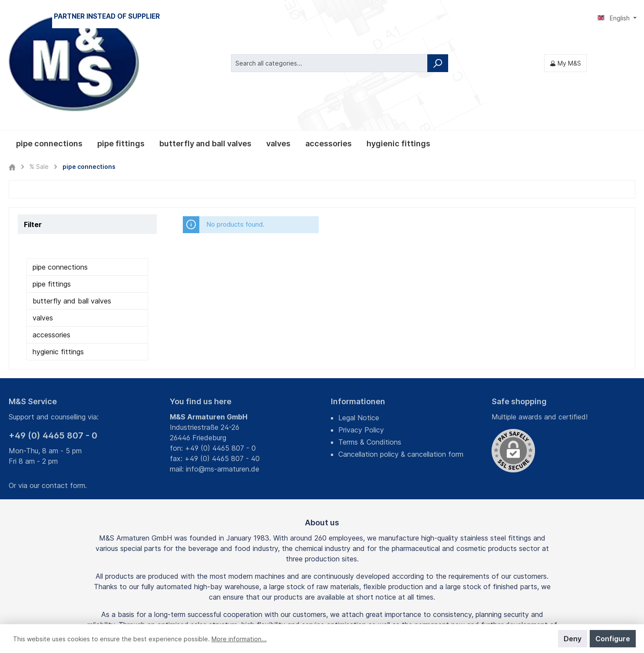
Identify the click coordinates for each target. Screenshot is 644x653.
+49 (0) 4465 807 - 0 (53, 344)
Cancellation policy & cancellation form (401, 363)
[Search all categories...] (329, 17)
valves (43, 226)
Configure (613, 639)
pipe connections (60, 175)
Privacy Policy (361, 338)
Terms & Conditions (370, 350)
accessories (51, 243)
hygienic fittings (58, 260)
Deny (573, 639)
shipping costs (278, 602)
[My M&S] (565, 17)
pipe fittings (52, 192)
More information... (239, 639)
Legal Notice (359, 326)
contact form (63, 394)
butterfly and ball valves (72, 209)
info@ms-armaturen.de (223, 377)
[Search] (438, 17)
